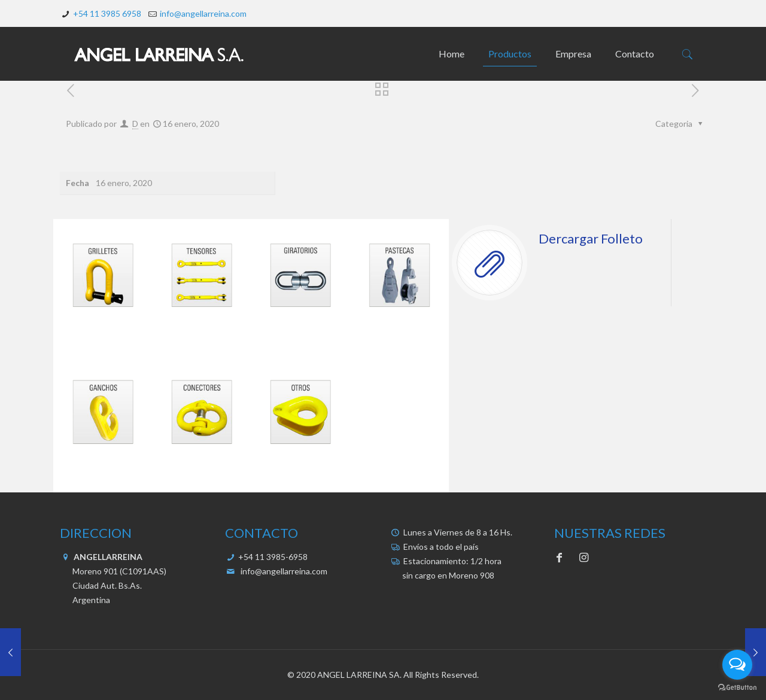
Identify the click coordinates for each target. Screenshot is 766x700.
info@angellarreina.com (203, 13)
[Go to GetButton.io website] (737, 688)
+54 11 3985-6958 (272, 557)
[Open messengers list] (737, 665)
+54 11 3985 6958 (107, 13)
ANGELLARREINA (107, 557)
